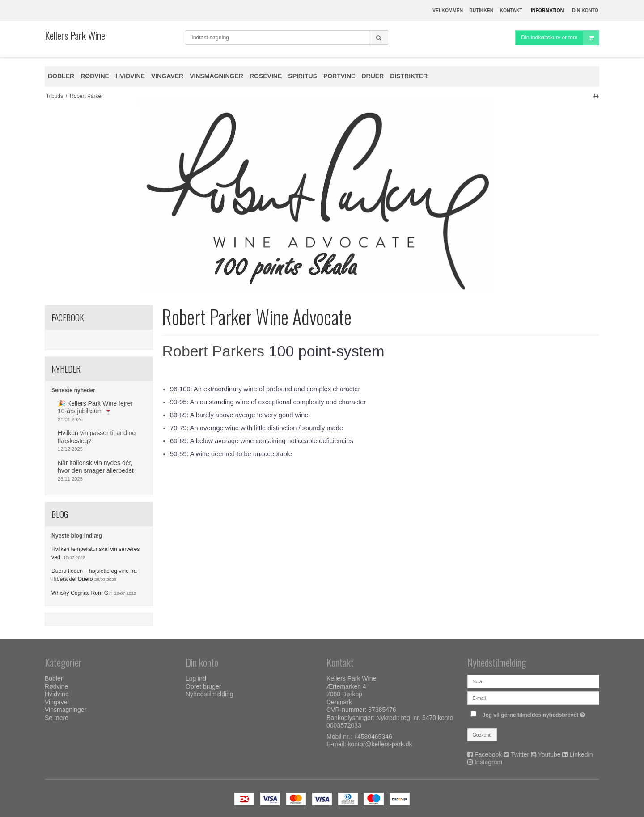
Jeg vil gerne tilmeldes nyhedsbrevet (535, 713)
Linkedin (581, 754)
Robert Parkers (213, 351)
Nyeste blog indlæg (77, 536)
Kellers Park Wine (75, 35)
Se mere (57, 718)
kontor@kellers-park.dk (380, 744)
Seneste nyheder (73, 390)
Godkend (482, 735)
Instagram (488, 762)
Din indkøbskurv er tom (560, 38)
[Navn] (533, 681)
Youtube (549, 754)
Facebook (488, 754)
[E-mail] (533, 698)
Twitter (520, 754)
